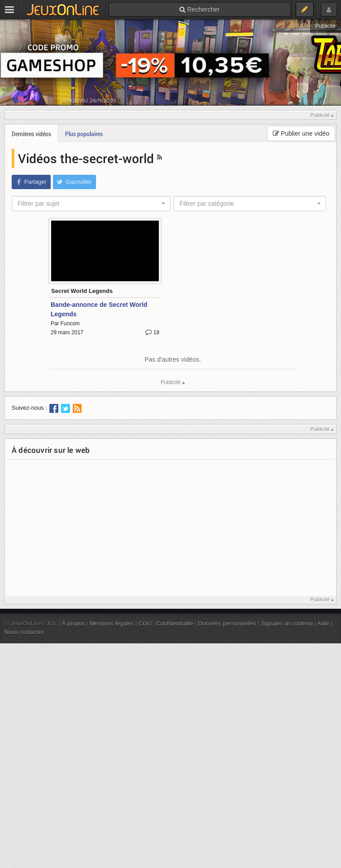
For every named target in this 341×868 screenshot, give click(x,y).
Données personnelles (227, 623)
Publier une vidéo (301, 133)
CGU (145, 623)
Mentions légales (112, 623)
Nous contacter (24, 632)
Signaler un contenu (287, 623)
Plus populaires (84, 134)
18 (152, 332)
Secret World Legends (82, 291)
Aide (323, 623)
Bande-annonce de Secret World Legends (99, 309)
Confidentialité (175, 623)
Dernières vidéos (31, 134)
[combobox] (91, 204)
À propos (74, 623)
